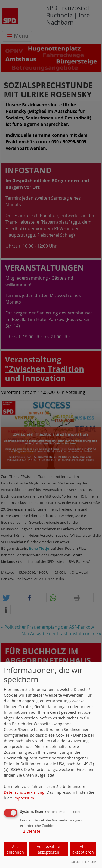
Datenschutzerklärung (24, 792)
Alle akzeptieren (83, 849)
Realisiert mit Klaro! (82, 862)
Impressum (24, 798)
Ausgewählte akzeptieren (48, 849)
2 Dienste (30, 831)
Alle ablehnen (15, 849)
